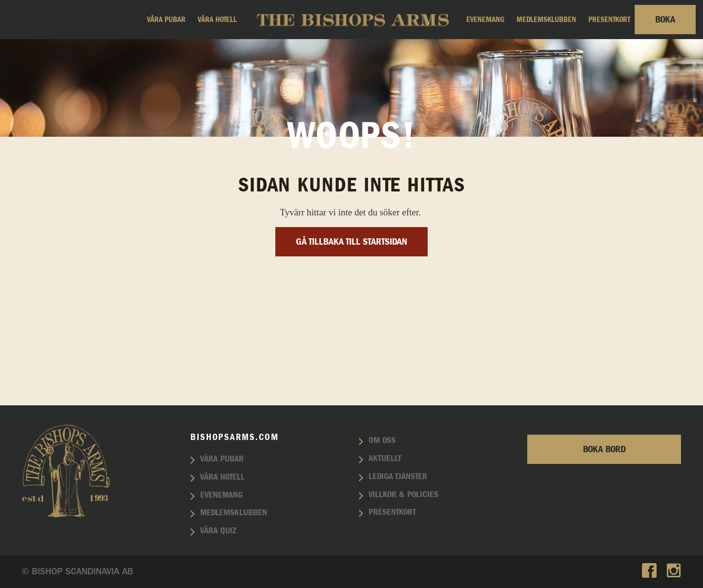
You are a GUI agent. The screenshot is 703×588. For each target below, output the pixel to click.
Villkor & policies (403, 495)
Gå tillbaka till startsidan (351, 339)
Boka (665, 20)
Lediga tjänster (398, 477)
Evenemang (485, 20)
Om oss (382, 441)
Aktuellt (385, 459)
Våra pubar (166, 20)
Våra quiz (218, 531)
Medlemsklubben (546, 20)
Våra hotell (217, 20)
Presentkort (609, 20)
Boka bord (604, 449)
